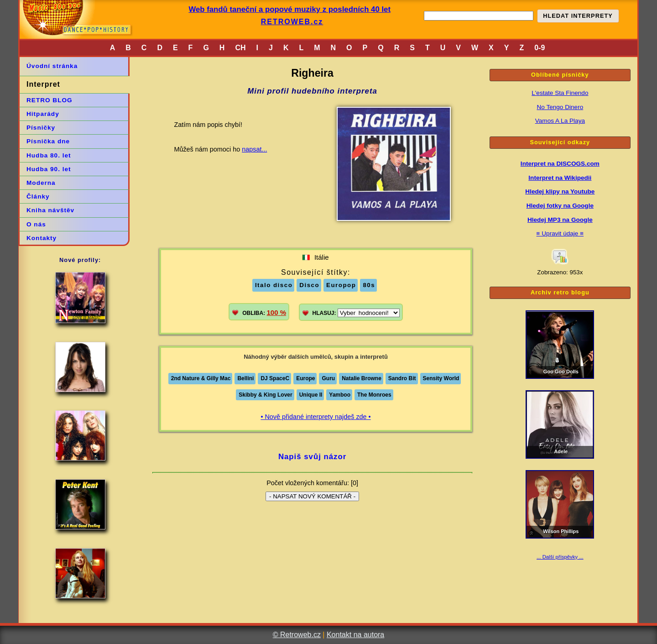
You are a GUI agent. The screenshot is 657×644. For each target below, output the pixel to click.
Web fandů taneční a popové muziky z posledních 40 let (289, 9)
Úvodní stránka (52, 66)
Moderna (41, 183)
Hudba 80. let (49, 155)
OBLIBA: (264, 312)
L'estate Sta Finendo (560, 93)
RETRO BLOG (50, 100)
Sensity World (441, 378)
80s (369, 285)
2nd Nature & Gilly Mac (201, 378)
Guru (328, 378)
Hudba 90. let (49, 169)
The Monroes (374, 395)
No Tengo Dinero (560, 107)
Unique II (311, 395)
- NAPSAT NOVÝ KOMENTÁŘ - (312, 496)
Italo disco (274, 285)
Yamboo (340, 395)
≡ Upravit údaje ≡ (560, 233)
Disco (309, 285)
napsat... (254, 149)
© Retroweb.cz (297, 635)
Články (38, 196)
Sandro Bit (402, 378)
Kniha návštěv (50, 210)
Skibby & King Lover (265, 395)
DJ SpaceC (275, 378)
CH (240, 48)
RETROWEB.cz (292, 22)
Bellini (245, 378)
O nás (36, 224)
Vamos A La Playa (560, 121)
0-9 (540, 48)
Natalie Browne (362, 378)
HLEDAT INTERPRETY (578, 16)
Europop (341, 285)
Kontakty (42, 238)
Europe (305, 378)
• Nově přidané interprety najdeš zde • (315, 417)
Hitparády (43, 114)
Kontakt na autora (355, 635)
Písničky (41, 128)
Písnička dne (48, 141)
